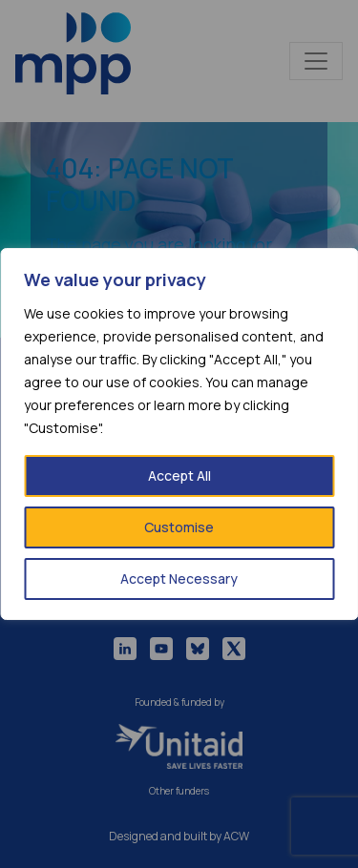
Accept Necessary (179, 579)
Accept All (179, 475)
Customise (179, 527)
